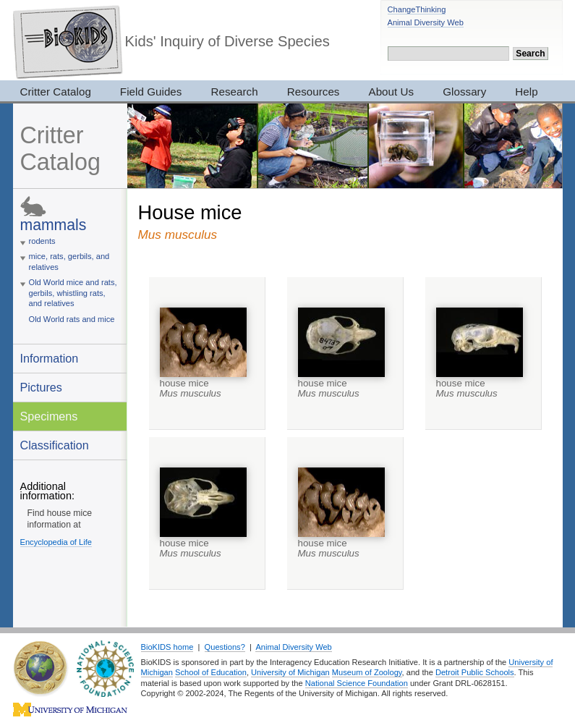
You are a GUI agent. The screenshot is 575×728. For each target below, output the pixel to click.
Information (50, 358)
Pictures (41, 387)
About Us (392, 92)
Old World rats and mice (72, 319)
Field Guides (151, 92)
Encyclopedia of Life (56, 542)
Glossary (464, 92)
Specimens (49, 416)
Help (526, 92)
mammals (54, 225)
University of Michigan (290, 672)
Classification (55, 445)
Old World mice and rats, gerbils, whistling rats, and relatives (73, 293)
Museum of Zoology (367, 672)
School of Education (211, 672)
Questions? (225, 647)
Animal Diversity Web (426, 22)
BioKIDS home (167, 647)
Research (234, 92)
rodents (42, 241)
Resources (314, 92)
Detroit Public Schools (475, 672)
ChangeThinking (417, 9)
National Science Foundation (357, 683)
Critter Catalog (56, 92)
